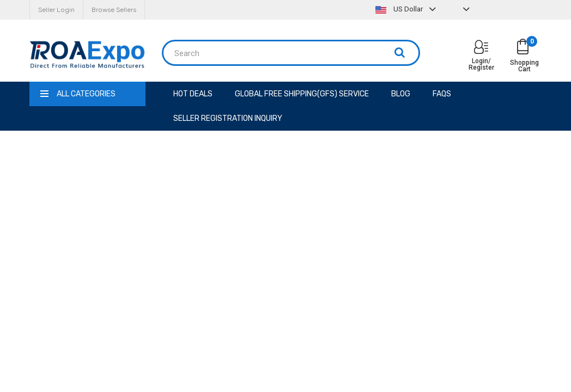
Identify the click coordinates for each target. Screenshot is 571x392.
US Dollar (407, 9)
